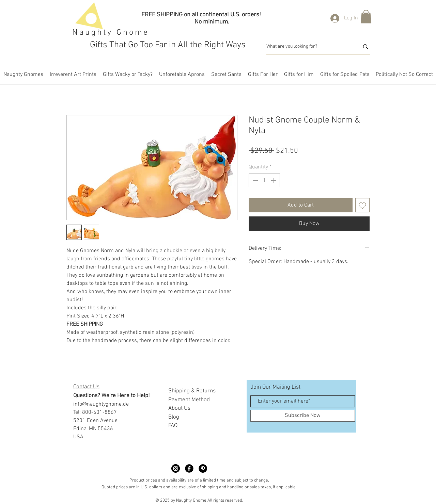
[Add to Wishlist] (362, 205)
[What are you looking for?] (308, 47)
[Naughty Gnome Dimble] (176, 468)
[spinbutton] (264, 180)
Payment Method (189, 400)
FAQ (173, 426)
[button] (366, 17)
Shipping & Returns (192, 391)
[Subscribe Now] (303, 416)
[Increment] (274, 180)
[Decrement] (254, 180)
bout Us (181, 408)
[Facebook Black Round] (189, 468)
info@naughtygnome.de (101, 404)
